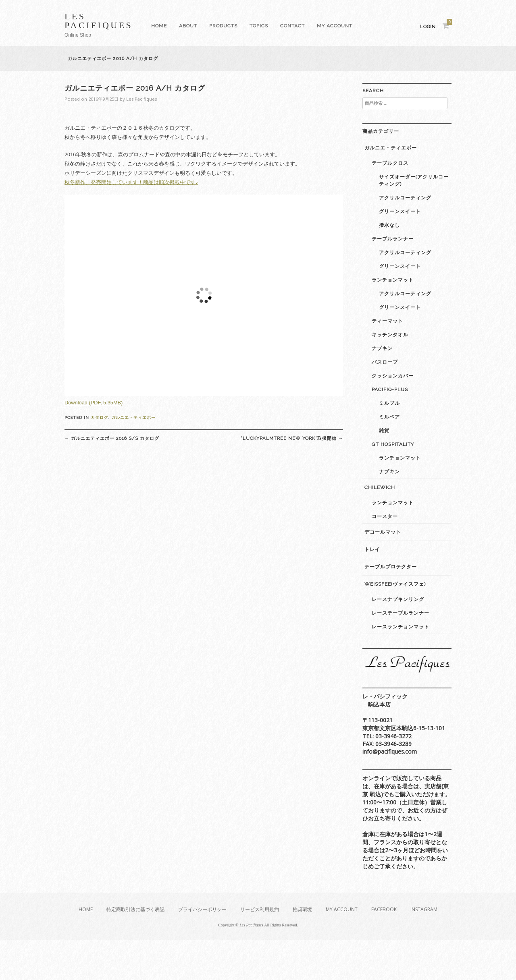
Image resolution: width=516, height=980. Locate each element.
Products (223, 26)
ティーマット (387, 321)
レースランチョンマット (401, 627)
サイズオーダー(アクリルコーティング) (414, 180)
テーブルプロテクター (391, 567)
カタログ (100, 417)
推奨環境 (302, 909)
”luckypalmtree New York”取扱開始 (292, 438)
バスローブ (385, 362)
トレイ (372, 549)
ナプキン (382, 348)
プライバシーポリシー (202, 909)
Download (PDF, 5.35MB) (94, 403)
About (188, 26)
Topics (259, 26)
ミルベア (389, 417)
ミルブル (389, 403)
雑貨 (384, 431)
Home (159, 26)
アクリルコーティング (405, 198)
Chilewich (380, 487)
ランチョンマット (393, 280)
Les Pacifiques (99, 21)
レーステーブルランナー (401, 613)
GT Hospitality (393, 444)
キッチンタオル (390, 335)
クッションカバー (393, 376)
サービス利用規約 (260, 909)
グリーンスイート (400, 211)
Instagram (424, 909)
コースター (385, 516)
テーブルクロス (390, 163)
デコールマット (383, 532)
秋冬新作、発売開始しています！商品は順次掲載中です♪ (131, 182)
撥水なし (389, 225)
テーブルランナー (393, 239)
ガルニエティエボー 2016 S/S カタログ (112, 438)
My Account (335, 26)
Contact (292, 26)
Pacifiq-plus (390, 390)
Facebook (384, 909)
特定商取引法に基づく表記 (135, 909)
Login (428, 27)
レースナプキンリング (398, 599)
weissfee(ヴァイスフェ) (395, 584)
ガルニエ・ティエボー (133, 417)
